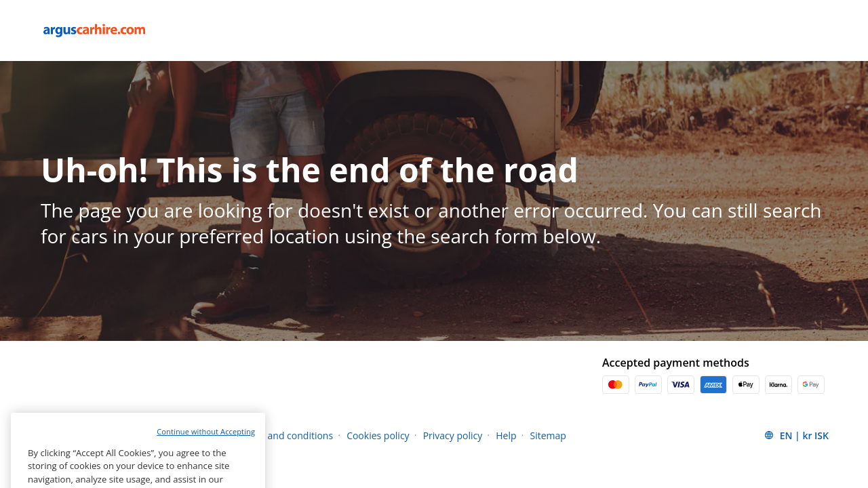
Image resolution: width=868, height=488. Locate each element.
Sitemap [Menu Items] (548, 435)
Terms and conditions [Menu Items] (285, 435)
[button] (796, 435)
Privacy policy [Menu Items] (453, 435)
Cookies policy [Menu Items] (378, 435)
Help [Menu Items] (506, 435)
